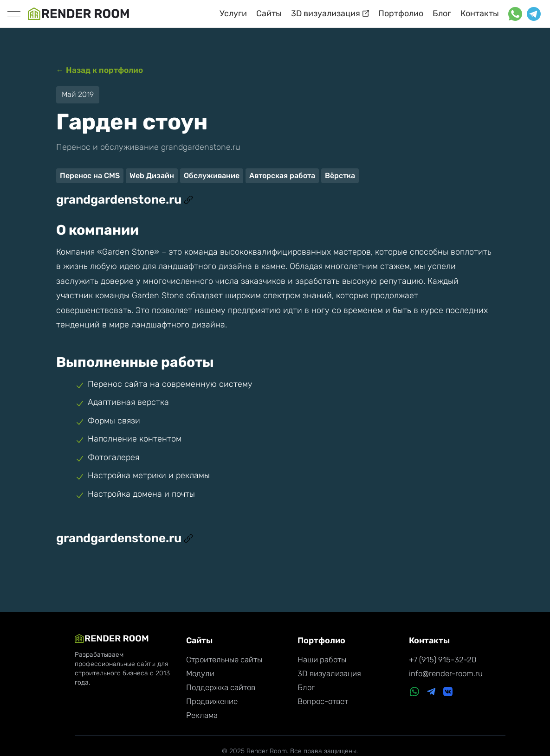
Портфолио (401, 13)
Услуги (233, 13)
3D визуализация (330, 13)
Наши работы (322, 660)
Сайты (269, 13)
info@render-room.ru (446, 673)
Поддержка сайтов (221, 687)
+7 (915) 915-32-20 (443, 660)
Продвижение (212, 701)
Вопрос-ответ (323, 701)
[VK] (448, 693)
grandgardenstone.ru (125, 200)
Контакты (480, 13)
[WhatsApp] (414, 693)
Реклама (202, 715)
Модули (200, 673)
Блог (442, 13)
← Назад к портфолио (100, 70)
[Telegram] (431, 693)
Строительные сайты (224, 660)
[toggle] (14, 14)
